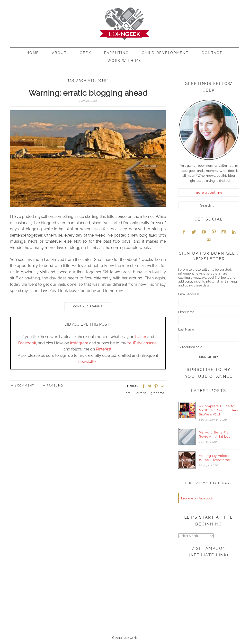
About (60, 53)
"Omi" (129, 393)
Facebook (27, 343)
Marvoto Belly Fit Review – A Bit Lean (216, 434)
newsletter (88, 362)
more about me (209, 193)
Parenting (116, 53)
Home (33, 53)
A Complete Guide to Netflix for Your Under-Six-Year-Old (218, 410)
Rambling (55, 386)
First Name (186, 312)
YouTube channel (142, 343)
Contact (212, 53)
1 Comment (24, 386)
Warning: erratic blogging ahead (88, 93)
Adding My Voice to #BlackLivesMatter (215, 458)
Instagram (79, 343)
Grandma (157, 393)
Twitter (194, 232)
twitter (141, 337)
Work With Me (124, 61)
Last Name (186, 329)
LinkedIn (234, 232)
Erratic (142, 393)
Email (209, 240)
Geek (85, 53)
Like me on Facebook (209, 483)
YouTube (204, 232)
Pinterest (104, 349)
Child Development (165, 53)
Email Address (189, 294)
